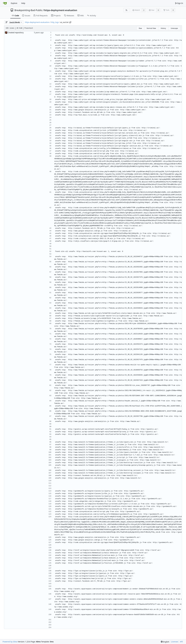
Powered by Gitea (10, 642)
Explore (14, 3)
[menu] (165, 642)
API (181, 642)
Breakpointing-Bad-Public (28, 10)
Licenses (175, 642)
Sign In (179, 3)
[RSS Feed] (127, 10)
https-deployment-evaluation (61, 10)
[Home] (5, 3)
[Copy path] (70, 22)
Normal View (151, 28)
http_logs (55, 22)
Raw (140, 28)
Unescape (174, 28)
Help (23, 3)
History (163, 28)
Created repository (16, 33)
